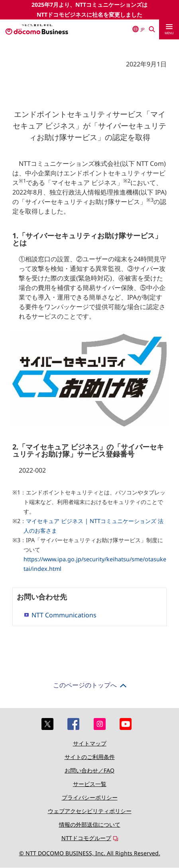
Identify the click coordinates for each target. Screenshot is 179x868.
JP (139, 29)
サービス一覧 (90, 784)
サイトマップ (90, 743)
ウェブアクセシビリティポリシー (90, 811)
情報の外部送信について (90, 824)
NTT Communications (64, 615)
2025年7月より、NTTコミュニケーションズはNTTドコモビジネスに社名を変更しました (89, 10)
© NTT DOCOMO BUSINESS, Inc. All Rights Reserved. (90, 853)
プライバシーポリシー (90, 797)
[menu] (169, 29)
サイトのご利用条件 (90, 757)
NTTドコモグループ (86, 838)
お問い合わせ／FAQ (89, 770)
